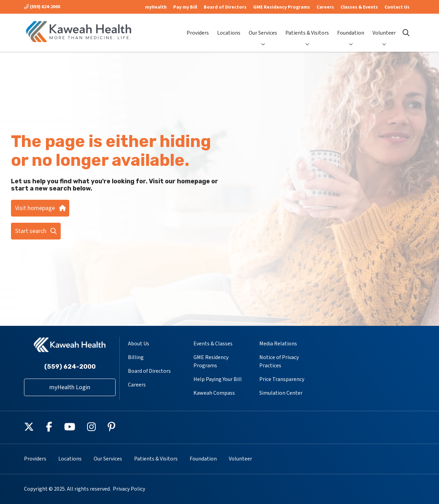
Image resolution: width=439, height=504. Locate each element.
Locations (229, 27)
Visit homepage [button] (40, 208)
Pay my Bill (185, 7)
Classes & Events (359, 7)
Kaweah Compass (214, 393)
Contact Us (397, 7)
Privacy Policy (129, 489)
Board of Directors (225, 7)
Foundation (351, 27)
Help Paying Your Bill (218, 379)
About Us (139, 344)
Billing (136, 357)
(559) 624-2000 (42, 7)
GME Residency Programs (282, 7)
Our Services (263, 27)
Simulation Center (281, 393)
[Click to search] (406, 33)
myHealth (156, 7)
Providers (198, 27)
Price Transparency (282, 379)
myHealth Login (70, 387)
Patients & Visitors (307, 27)
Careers (325, 7)
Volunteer (384, 27)
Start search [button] (36, 231)
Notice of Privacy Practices (279, 361)
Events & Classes (213, 344)
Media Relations (278, 344)
